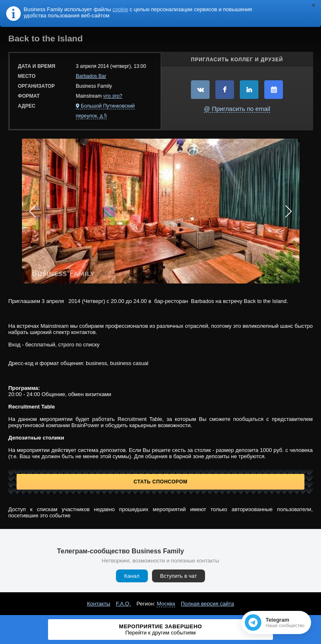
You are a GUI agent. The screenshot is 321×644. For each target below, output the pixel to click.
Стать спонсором (161, 482)
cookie (121, 9)
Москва (166, 604)
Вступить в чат (179, 576)
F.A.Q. (123, 604)
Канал (132, 576)
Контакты (99, 604)
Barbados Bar (91, 76)
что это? (113, 96)
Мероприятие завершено (161, 630)
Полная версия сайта (207, 604)
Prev (33, 211)
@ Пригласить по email (237, 109)
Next (289, 211)
